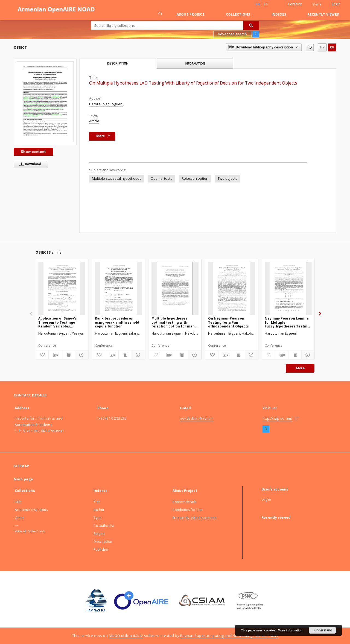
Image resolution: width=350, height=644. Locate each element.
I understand (322, 630)
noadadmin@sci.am (197, 418)
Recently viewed (323, 14)
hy (266, 4)
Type (97, 518)
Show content (33, 152)
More (300, 368)
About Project (191, 14)
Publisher (101, 549)
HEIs (18, 502)
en (332, 47)
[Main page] (160, 14)
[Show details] (81, 355)
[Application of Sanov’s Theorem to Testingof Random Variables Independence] (62, 288)
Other (19, 518)
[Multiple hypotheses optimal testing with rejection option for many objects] (175, 288)
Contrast (295, 4)
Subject (99, 534)
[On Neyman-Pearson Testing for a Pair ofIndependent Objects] (232, 288)
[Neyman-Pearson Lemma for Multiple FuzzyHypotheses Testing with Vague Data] (288, 288)
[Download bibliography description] (55, 355)
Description (103, 542)
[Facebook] (266, 429)
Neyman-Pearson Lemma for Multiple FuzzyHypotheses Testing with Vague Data (287, 322)
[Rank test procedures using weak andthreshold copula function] (118, 288)
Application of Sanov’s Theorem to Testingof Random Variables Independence (58, 322)
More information (290, 630)
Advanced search (232, 34)
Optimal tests (161, 179)
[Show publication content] (68, 355)
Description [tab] (118, 63)
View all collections (30, 531)
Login (336, 4)
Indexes (279, 14)
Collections (238, 14)
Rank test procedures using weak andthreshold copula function (117, 322)
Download (29, 164)
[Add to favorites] (310, 47)
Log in (266, 499)
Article (94, 121)
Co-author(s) (103, 526)
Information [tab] (195, 63)
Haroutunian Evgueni (106, 104)
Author (99, 510)
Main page (23, 479)
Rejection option (195, 179)
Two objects (227, 179)
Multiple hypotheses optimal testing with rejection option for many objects (174, 322)
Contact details (184, 502)
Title (97, 502)
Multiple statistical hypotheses (117, 179)
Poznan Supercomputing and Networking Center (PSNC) (229, 636)
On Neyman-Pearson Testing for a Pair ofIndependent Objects (228, 322)
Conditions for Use (188, 510)
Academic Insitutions (31, 510)
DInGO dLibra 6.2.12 (126, 636)
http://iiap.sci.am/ (277, 418)
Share (317, 4)
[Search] (251, 25)
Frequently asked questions (194, 518)
